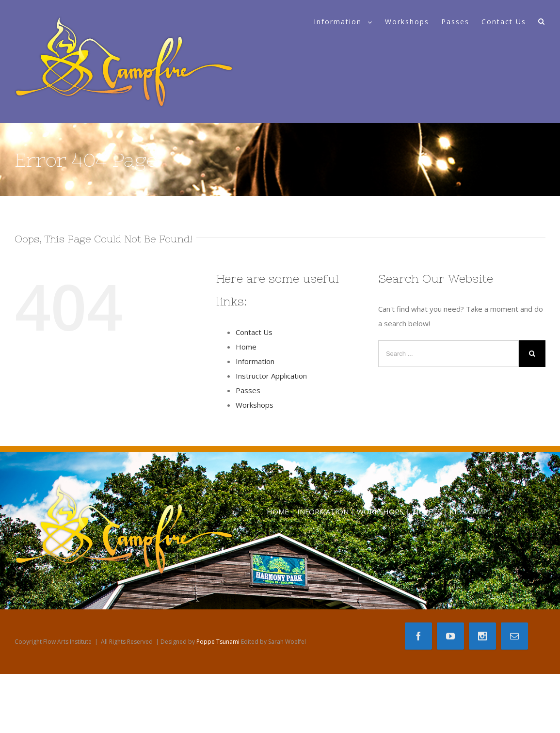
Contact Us (254, 332)
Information (255, 361)
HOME (278, 511)
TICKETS (426, 511)
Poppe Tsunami (218, 642)
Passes (248, 390)
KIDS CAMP (469, 511)
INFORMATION (323, 511)
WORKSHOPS (380, 511)
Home (246, 347)
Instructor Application (271, 376)
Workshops (255, 405)
